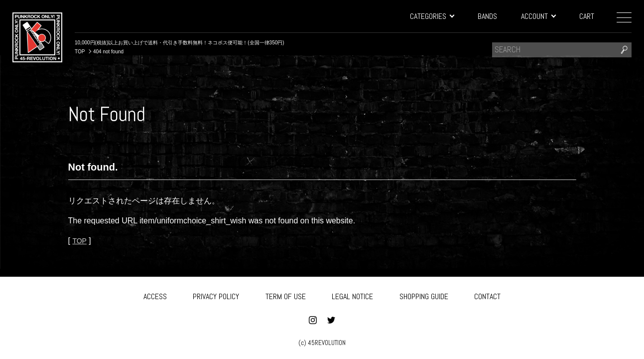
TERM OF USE (286, 295)
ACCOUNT (538, 16)
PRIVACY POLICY (216, 295)
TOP (80, 241)
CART (587, 16)
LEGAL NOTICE (352, 295)
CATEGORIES (432, 16)
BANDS (487, 16)
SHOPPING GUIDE (424, 295)
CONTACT (487, 295)
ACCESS (155, 295)
